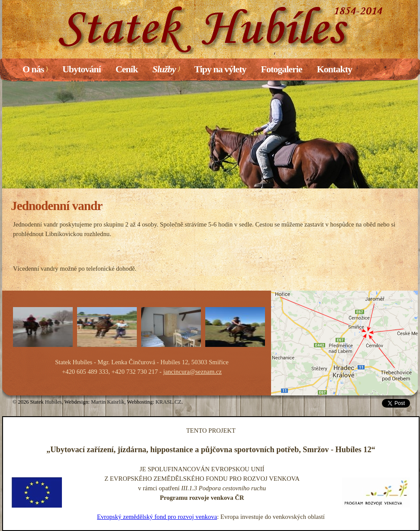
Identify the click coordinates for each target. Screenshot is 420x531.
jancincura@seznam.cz (192, 372)
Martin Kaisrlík (108, 402)
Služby (166, 69)
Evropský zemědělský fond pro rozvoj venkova (157, 517)
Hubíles (53, 402)
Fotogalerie (281, 69)
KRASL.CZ (168, 402)
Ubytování (82, 69)
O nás (35, 69)
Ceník (127, 69)
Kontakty (334, 69)
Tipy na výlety (220, 69)
